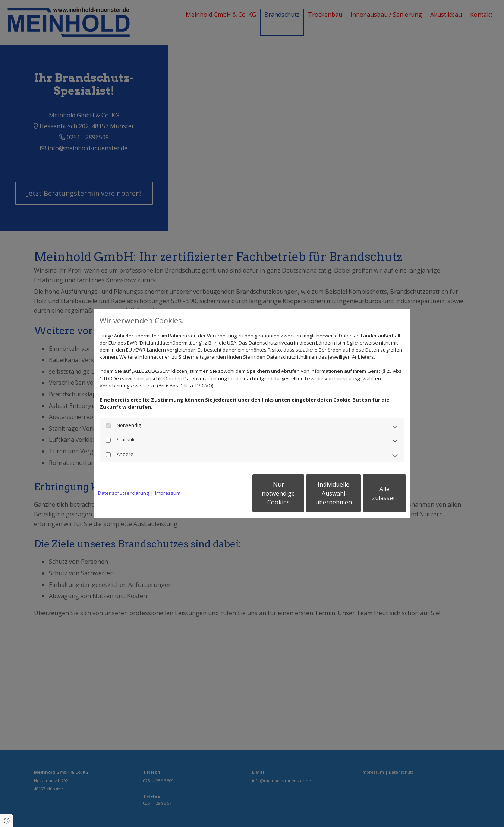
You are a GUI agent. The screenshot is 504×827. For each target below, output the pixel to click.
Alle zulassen (371, 493)
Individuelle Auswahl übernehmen (301, 493)
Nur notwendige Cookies (230, 493)
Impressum (168, 493)
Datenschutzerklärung (123, 493)
